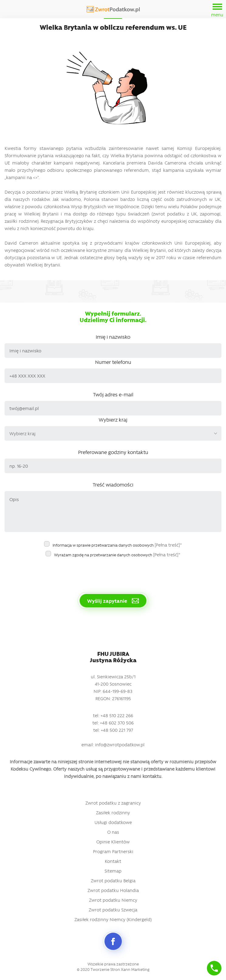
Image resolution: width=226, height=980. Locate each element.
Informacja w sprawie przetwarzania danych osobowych (117, 545)
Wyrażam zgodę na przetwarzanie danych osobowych (117, 554)
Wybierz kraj (113, 419)
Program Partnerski (113, 851)
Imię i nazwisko (113, 337)
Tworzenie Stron (105, 969)
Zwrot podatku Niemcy (113, 900)
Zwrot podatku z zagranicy (113, 803)
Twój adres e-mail (113, 394)
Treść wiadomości (113, 484)
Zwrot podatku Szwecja (113, 910)
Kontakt (113, 861)
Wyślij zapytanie (113, 601)
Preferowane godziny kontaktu (113, 452)
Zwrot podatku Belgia (113, 880)
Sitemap (113, 871)
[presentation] (51, 572)
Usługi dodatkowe (113, 822)
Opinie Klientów (113, 842)
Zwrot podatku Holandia (113, 890)
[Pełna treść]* (168, 545)
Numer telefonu (113, 362)
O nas (113, 832)
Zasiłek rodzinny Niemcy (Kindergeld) (113, 919)
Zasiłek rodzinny (113, 812)
